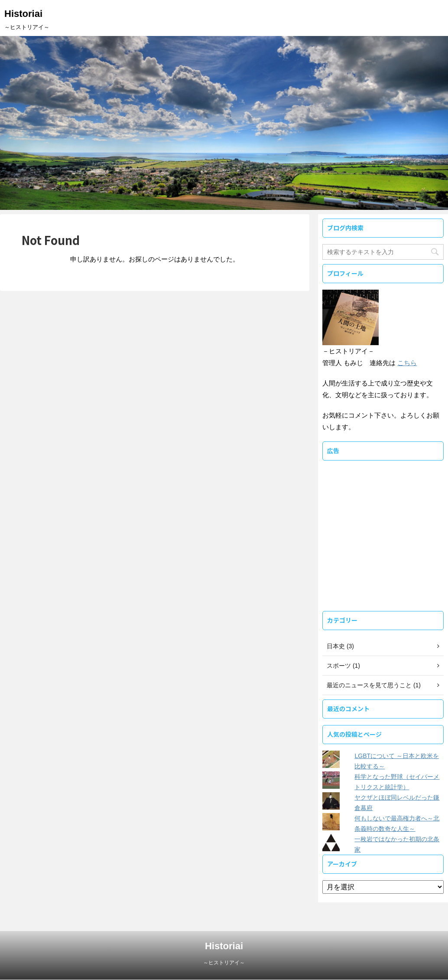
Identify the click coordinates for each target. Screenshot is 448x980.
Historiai (23, 14)
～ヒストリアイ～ (224, 963)
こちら (407, 363)
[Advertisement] (383, 545)
